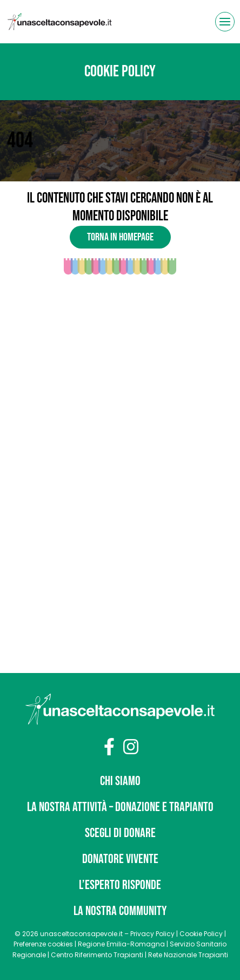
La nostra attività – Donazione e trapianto (120, 807)
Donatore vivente (120, 859)
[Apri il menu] (225, 22)
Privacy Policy (152, 934)
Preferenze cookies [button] (43, 944)
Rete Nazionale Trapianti (188, 955)
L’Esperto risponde (120, 885)
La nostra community (120, 911)
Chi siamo (120, 781)
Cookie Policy (201, 934)
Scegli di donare (120, 833)
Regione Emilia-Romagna (121, 944)
